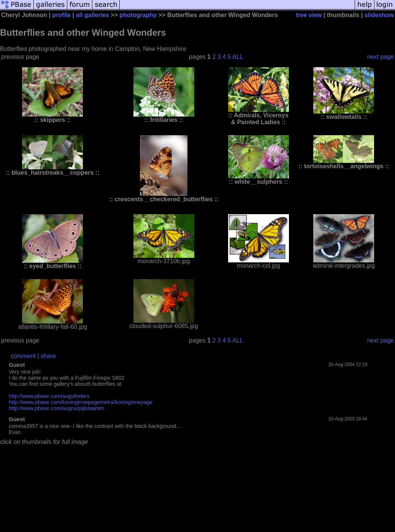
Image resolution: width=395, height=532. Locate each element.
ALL (238, 57)
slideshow (379, 15)
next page (381, 57)
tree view (309, 15)
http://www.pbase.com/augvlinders (49, 396)
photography (138, 15)
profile (61, 15)
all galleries (93, 15)
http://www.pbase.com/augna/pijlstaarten (56, 408)
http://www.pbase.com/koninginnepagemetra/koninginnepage (81, 402)
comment (23, 356)
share (48, 356)
